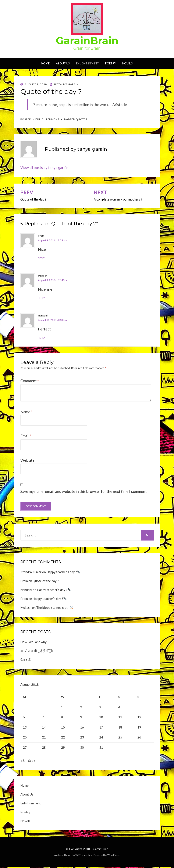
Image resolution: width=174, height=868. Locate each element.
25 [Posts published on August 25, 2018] (120, 737)
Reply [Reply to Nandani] (41, 338)
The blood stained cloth (55, 607)
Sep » (32, 762)
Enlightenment (87, 63)
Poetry (111, 63)
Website (27, 460)
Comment (30, 381)
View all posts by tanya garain (44, 167)
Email (26, 436)
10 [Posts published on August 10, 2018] (101, 717)
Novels (127, 63)
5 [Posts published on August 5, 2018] (138, 707)
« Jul (23, 762)
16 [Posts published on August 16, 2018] (82, 727)
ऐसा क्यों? (26, 660)
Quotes (81, 119)
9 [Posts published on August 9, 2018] (81, 717)
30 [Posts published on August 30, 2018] (82, 747)
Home (45, 63)
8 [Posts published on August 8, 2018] (62, 717)
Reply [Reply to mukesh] (41, 298)
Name (26, 412)
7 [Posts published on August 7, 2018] (43, 717)
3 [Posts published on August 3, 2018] (100, 707)
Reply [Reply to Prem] (41, 258)
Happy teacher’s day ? (63, 572)
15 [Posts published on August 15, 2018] (63, 727)
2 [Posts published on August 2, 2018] (81, 707)
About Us (63, 63)
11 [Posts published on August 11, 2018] (120, 717)
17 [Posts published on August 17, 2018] (101, 727)
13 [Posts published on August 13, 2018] (25, 727)
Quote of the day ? (46, 581)
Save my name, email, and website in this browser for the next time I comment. (84, 491)
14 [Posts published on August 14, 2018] (44, 727)
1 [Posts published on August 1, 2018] (62, 707)
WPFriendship (84, 856)
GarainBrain (87, 40)
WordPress (114, 856)
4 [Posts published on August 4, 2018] (119, 707)
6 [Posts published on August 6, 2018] (24, 717)
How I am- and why (33, 642)
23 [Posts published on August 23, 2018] (82, 737)
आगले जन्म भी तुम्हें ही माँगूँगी (37, 651)
